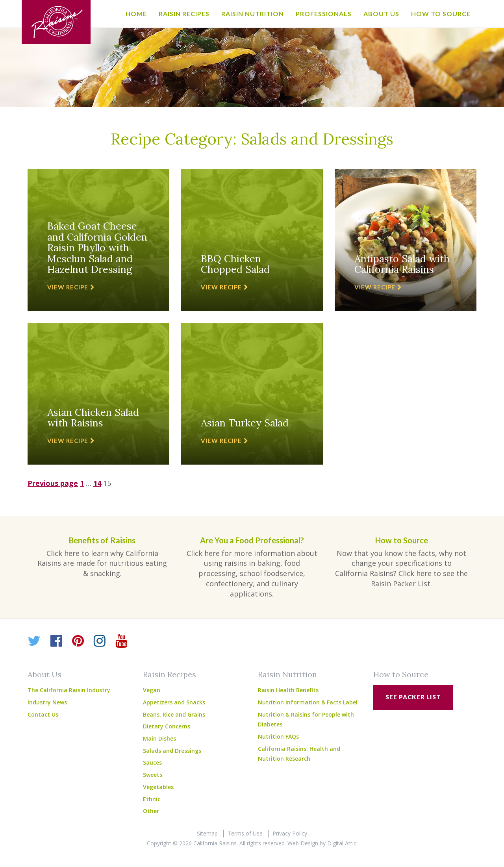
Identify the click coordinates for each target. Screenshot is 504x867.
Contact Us (43, 714)
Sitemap (207, 833)
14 (97, 483)
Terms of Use (245, 833)
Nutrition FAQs (278, 736)
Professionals (324, 14)
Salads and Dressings (172, 751)
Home (136, 14)
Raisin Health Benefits (288, 690)
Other (151, 811)
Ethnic (152, 799)
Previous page (53, 483)
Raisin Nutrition (253, 14)
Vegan (152, 690)
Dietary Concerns (167, 726)
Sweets (153, 775)
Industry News (47, 702)
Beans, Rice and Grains (174, 714)
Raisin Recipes (184, 14)
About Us (381, 14)
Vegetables (158, 787)
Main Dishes (159, 738)
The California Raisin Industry (69, 690)
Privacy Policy (290, 833)
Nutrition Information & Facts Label (308, 702)
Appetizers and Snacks (174, 702)
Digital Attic (342, 843)
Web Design (303, 843)
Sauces (152, 762)
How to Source (441, 14)
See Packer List (413, 697)
